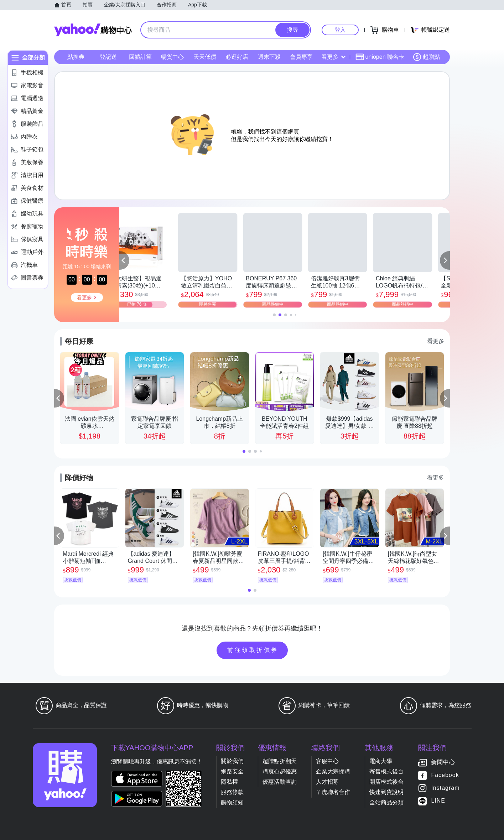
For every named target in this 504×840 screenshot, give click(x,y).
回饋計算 (140, 57)
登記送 (108, 57)
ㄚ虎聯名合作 (333, 792)
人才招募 (327, 782)
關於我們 (232, 761)
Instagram (445, 788)
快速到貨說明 (386, 792)
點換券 (76, 57)
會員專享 (301, 57)
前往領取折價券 (253, 650)
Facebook (445, 775)
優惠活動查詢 (280, 782)
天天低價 (205, 57)
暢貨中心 (172, 57)
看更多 (333, 57)
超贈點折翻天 (280, 761)
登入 (340, 30)
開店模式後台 (386, 782)
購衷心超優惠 (280, 771)
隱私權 (229, 782)
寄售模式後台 (386, 771)
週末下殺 (269, 57)
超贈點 (426, 57)
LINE (438, 801)
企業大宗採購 (333, 771)
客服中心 (327, 761)
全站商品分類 (386, 802)
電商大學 (381, 761)
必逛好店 (237, 57)
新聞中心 (443, 763)
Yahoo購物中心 (93, 30)
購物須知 (232, 802)
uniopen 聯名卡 (380, 57)
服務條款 (232, 792)
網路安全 (232, 771)
